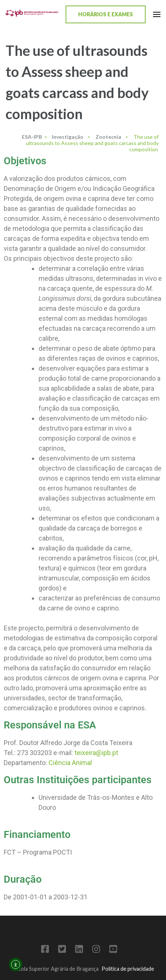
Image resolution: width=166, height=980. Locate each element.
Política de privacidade (128, 969)
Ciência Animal (70, 763)
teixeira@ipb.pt (96, 753)
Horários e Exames (106, 14)
